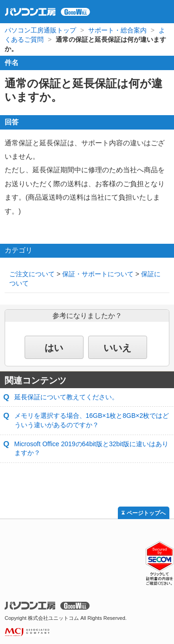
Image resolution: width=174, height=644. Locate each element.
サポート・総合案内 (117, 30)
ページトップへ (146, 513)
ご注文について (32, 274)
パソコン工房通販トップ (40, 30)
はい (54, 348)
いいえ (117, 348)
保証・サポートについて (98, 274)
